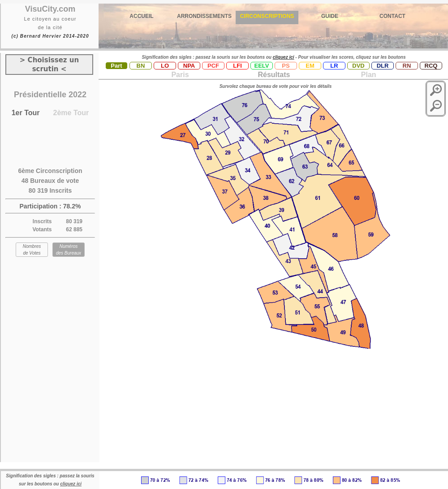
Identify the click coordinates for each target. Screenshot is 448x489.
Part (116, 66)
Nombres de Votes (32, 250)
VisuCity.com (50, 9)
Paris (180, 75)
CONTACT (392, 16)
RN (407, 66)
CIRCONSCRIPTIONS (267, 16)
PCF (213, 66)
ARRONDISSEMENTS (204, 16)
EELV (262, 66)
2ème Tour (71, 113)
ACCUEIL (141, 16)
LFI (237, 66)
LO (165, 66)
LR (334, 66)
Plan (367, 75)
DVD (358, 66)
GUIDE (330, 16)
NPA (189, 66)
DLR (383, 66)
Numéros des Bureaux (69, 250)
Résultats (274, 75)
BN (141, 66)
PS (286, 66)
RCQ (431, 66)
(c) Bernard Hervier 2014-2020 (50, 36)
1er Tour (26, 113)
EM (310, 66)
